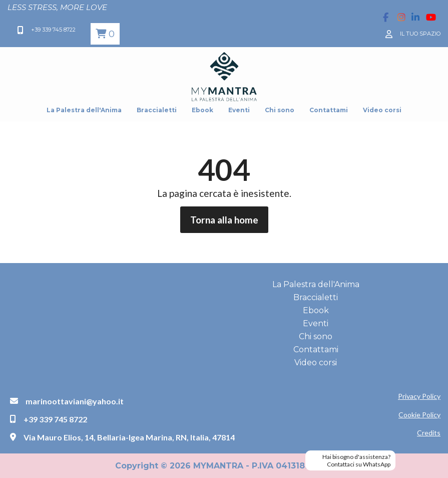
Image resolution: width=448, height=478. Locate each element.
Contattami (329, 110)
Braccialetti (157, 110)
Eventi (239, 110)
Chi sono (280, 110)
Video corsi (382, 110)
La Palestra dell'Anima (84, 110)
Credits (429, 433)
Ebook (202, 110)
